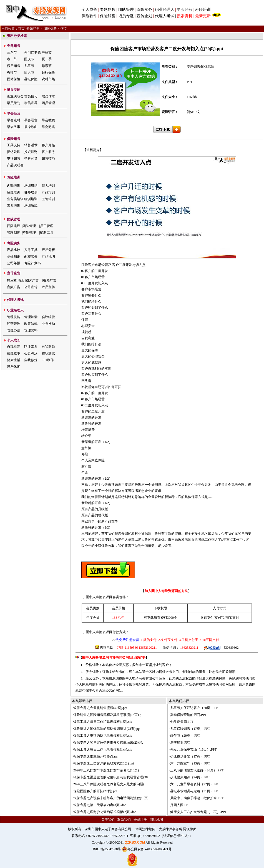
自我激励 (48, 347)
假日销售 (14, 66)
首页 (21, 29)
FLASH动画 (16, 280)
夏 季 (47, 59)
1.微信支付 (149, 640)
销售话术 (31, 145)
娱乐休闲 (14, 367)
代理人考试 (165, 16)
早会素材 (14, 120)
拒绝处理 (14, 152)
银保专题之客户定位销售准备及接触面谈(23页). (108, 743)
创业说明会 (15, 96)
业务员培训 (15, 199)
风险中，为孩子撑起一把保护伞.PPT (197, 798)
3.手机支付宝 (188, 640)
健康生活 (14, 360)
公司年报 (14, 263)
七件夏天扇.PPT (182, 722)
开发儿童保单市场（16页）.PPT (193, 749)
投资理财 (31, 152)
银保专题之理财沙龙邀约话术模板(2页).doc (105, 812)
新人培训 (48, 186)
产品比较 (14, 250)
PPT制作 (48, 360)
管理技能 (14, 317)
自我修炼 (31, 360)
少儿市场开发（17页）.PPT (190, 756)
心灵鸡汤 (31, 353)
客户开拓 (48, 145)
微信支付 (207, 618)
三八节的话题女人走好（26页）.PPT (197, 770)
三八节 (12, 52)
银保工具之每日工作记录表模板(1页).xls (103, 749)
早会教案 (48, 120)
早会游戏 (48, 127)
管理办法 (14, 330)
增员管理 (48, 103)
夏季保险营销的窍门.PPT (188, 715)
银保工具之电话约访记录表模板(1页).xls (103, 736)
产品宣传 (48, 287)
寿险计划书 (32, 263)
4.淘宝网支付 (209, 640)
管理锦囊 (31, 317)
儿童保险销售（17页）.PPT (190, 729)
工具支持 (14, 145)
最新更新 (203, 16)
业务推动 (48, 324)
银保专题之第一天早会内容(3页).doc (100, 805)
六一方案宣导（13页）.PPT (190, 763)
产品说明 (48, 256)
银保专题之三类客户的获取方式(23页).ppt (104, 763)
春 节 (12, 59)
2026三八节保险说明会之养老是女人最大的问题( (109, 784)
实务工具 (31, 250)
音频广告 (14, 287)
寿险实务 (144, 10)
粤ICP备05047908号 (107, 849)
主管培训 (48, 199)
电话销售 (14, 158)
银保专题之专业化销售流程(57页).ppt (100, 708)
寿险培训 (203, 10)
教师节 (12, 72)
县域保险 (31, 79)
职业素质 (31, 347)
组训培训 (31, 199)
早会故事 (14, 127)
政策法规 (31, 324)
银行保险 (48, 72)
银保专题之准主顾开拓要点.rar (95, 756)
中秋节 (47, 52)
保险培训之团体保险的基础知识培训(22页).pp (106, 729)
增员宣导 (31, 103)
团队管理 (126, 10)
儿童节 (29, 66)
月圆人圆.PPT (180, 805)
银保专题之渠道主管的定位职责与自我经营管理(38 (110, 777)
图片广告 (32, 280)
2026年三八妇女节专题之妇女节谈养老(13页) (106, 770)
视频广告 (50, 280)
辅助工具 (47, 233)
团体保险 (50, 29)
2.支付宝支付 (167, 640)
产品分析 (48, 250)
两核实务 (31, 256)
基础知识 (14, 256)
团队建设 (14, 226)
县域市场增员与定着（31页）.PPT (195, 791)
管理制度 (14, 233)
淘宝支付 (232, 618)
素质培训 (14, 206)
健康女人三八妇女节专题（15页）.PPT (198, 812)
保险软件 (89, 16)
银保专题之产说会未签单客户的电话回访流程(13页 (110, 798)
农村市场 (48, 79)
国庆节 (29, 59)
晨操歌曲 (31, 127)
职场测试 (48, 353)
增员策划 (14, 103)
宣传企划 (144, 16)
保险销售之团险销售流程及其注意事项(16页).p (107, 715)
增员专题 (126, 16)
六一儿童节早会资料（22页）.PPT (195, 784)
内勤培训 (14, 186)
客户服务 (48, 152)
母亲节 (47, 66)
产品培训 (48, 192)
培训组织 (31, 186)
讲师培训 (31, 192)
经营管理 (14, 324)
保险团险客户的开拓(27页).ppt (95, 791)
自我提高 (14, 347)
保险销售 (108, 16)
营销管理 (29, 233)
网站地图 (156, 820)
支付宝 (220, 618)
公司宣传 (31, 287)
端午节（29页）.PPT (185, 736)
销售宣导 (31, 158)
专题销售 (108, 10)
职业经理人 (165, 10)
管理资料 (31, 330)
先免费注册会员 (127, 640)
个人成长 (89, 10)
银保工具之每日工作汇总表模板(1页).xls (103, 722)
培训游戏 (31, 206)
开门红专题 (32, 52)
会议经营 (48, 317)
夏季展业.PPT (180, 743)
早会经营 (185, 10)
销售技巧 (48, 158)
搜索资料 (185, 16)
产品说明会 (15, 165)
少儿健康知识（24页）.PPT (190, 777)
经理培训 (14, 192)
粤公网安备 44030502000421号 (147, 849)
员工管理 (47, 226)
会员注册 (140, 820)
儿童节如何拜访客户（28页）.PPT (195, 708)
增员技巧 (31, 96)
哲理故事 (14, 353)
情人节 (29, 72)
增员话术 (48, 96)
